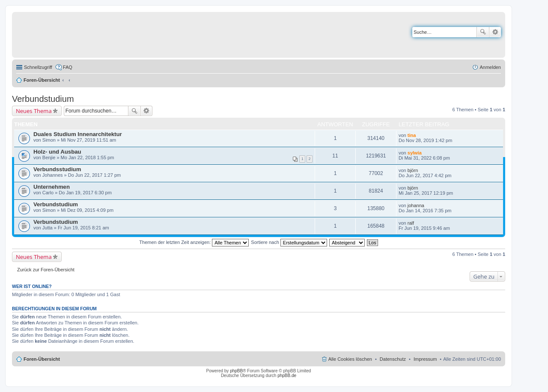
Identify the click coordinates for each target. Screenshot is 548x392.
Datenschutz (393, 359)
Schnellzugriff (38, 67)
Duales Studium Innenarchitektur (78, 134)
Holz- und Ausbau (57, 152)
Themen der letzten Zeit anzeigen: (194, 242)
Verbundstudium (43, 99)
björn (413, 170)
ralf (411, 223)
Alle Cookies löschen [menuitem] (350, 359)
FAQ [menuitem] (68, 67)
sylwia (415, 153)
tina (412, 135)
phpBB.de (287, 376)
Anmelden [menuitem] (490, 67)
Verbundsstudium (57, 169)
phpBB (236, 371)
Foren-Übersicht (42, 80)
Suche (483, 32)
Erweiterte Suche (495, 32)
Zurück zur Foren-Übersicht (46, 270)
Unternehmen (52, 187)
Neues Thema (34, 111)
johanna (416, 205)
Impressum (425, 359)
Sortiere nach (289, 242)
